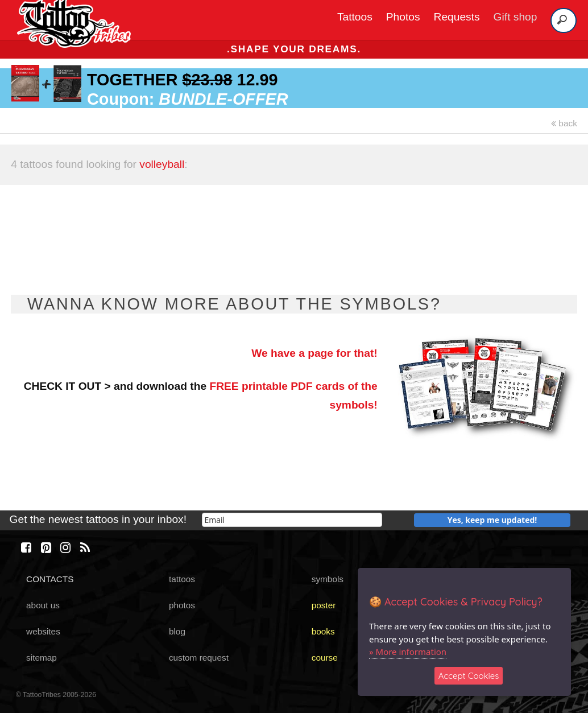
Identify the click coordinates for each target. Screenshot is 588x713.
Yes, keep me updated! (492, 520)
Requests (457, 17)
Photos (403, 17)
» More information (408, 652)
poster (324, 605)
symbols (328, 579)
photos (182, 605)
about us (43, 605)
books (323, 631)
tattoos (182, 579)
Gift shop (515, 17)
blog (177, 631)
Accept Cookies (469, 676)
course (325, 658)
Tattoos (355, 17)
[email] (292, 520)
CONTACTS (50, 579)
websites (43, 631)
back (564, 123)
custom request (199, 658)
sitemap (42, 658)
